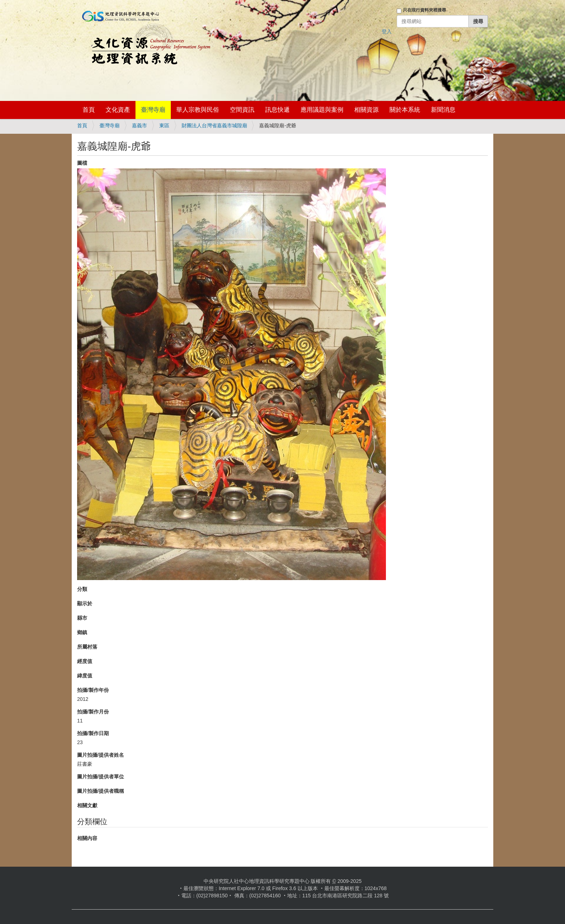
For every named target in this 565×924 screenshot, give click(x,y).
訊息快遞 (277, 110)
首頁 (89, 110)
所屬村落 (87, 647)
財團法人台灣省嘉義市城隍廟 (214, 125)
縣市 (82, 618)
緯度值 (85, 676)
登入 (387, 31)
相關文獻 (87, 805)
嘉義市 (139, 125)
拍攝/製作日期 (93, 733)
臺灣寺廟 (153, 110)
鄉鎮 (82, 632)
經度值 (85, 661)
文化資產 (118, 110)
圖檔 (82, 163)
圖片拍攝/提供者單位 (101, 777)
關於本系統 (405, 110)
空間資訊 (242, 110)
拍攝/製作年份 (93, 690)
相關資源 (366, 110)
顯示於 (85, 604)
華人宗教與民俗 (198, 110)
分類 (82, 589)
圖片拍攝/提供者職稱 (101, 791)
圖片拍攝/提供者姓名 (101, 755)
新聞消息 (443, 110)
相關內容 (87, 838)
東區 (164, 125)
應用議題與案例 (322, 110)
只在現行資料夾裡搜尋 (424, 10)
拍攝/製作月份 (93, 712)
